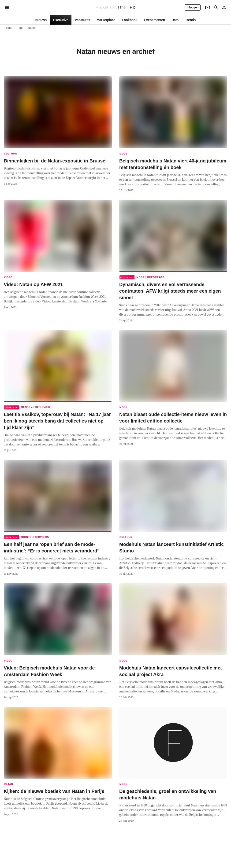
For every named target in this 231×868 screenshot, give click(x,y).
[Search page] (216, 7)
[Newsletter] (208, 7)
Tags (20, 28)
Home (9, 28)
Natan (32, 28)
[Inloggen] (193, 7)
